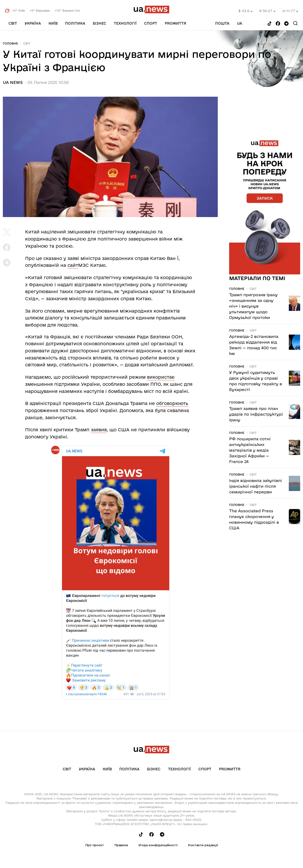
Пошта (222, 23)
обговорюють (172, 403)
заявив (99, 430)
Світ (13, 23)
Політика (75, 23)
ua (240, 23)
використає (161, 377)
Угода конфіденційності (158, 845)
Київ (53, 23)
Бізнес (100, 23)
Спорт (151, 23)
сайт (73, 265)
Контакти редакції (203, 845)
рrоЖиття (176, 23)
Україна (33, 23)
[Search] (295, 23)
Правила (121, 845)
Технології (125, 23)
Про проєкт (95, 845)
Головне (10, 43)
